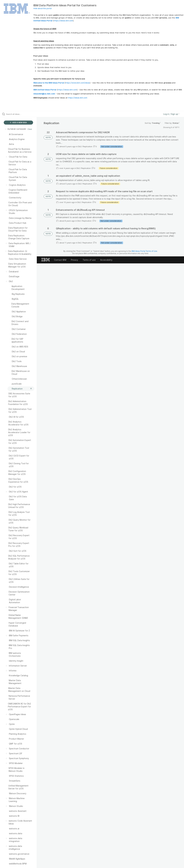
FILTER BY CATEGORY (15, 129)
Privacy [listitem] (74, 260)
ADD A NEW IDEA (18, 122)
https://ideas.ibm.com (63, 21)
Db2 (80, 147)
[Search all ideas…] (22, 114)
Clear (30, 129)
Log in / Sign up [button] (171, 114)
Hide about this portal (42, 8)
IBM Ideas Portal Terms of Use (144, 251)
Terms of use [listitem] (89, 260)
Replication (88, 147)
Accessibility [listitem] (106, 260)
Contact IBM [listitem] (60, 260)
